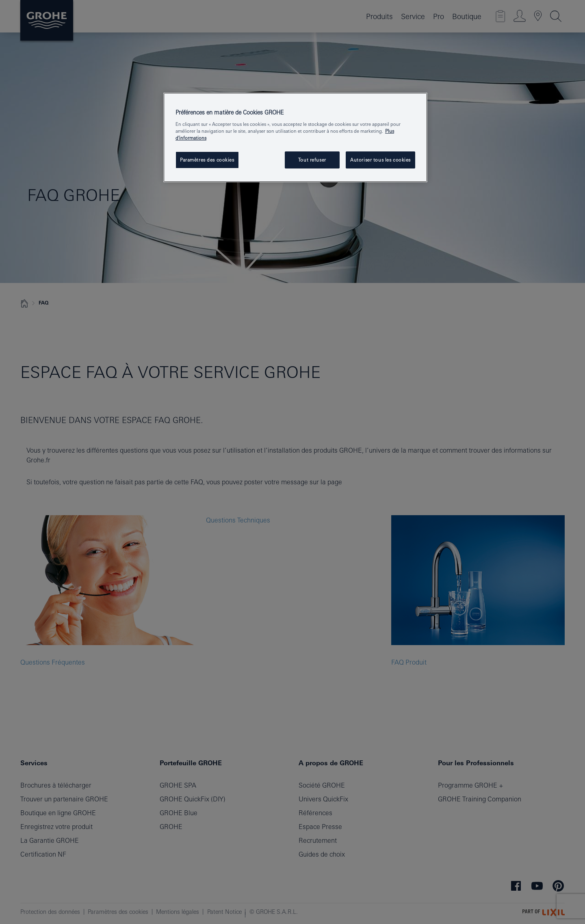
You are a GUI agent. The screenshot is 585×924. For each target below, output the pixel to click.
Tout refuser (312, 160)
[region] (295, 138)
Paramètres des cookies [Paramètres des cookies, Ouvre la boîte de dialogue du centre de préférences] (207, 160)
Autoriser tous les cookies (380, 160)
